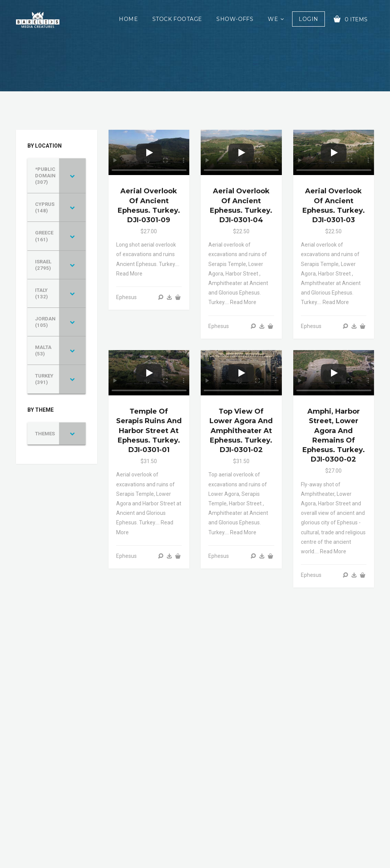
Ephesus (126, 297)
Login (308, 19)
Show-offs (235, 19)
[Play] (149, 153)
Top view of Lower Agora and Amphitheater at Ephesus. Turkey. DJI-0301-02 (241, 431)
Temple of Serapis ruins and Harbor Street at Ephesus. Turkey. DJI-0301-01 (149, 431)
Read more (129, 274)
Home (128, 19)
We (273, 19)
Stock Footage (177, 19)
